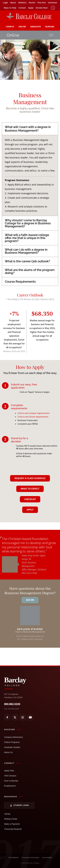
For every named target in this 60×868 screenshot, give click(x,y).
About (13, 3)
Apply (31, 8)
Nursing (50, 27)
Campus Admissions (14, 737)
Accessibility (47, 858)
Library (7, 814)
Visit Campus (10, 776)
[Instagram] (23, 717)
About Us (8, 752)
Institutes (53, 3)
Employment (10, 786)
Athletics (22, 3)
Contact (22, 8)
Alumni (32, 3)
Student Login (19, 805)
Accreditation (13, 858)
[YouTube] (30, 717)
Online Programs (12, 742)
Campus (10, 27)
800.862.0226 (12, 704)
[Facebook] (7, 717)
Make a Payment (12, 824)
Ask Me (30, 600)
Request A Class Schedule (30, 478)
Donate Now (42, 8)
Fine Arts (42, 3)
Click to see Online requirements (33, 417)
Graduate (36, 27)
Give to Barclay (11, 781)
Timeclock (53, 8)
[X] (15, 717)
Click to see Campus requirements (34, 413)
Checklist (30, 499)
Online (22, 27)
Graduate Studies (12, 747)
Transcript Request (13, 829)
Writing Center (11, 819)
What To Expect (30, 489)
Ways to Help (10, 8)
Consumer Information (30, 858)
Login (5, 3)
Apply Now (9, 771)
